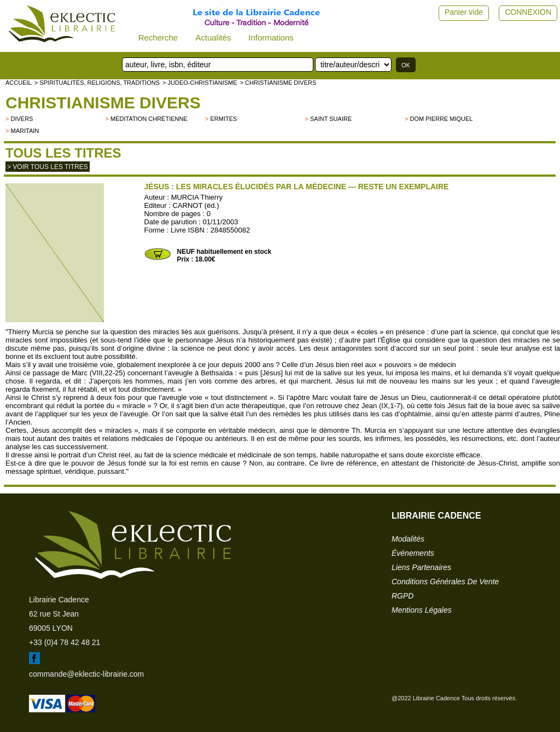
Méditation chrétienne (149, 119)
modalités (408, 539)
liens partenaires (421, 567)
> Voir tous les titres (48, 167)
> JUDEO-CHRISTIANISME (200, 83)
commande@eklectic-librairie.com (86, 674)
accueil (19, 83)
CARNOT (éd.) (196, 205)
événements (413, 553)
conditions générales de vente (445, 582)
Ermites (224, 119)
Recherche (158, 37)
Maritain (25, 131)
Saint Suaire (331, 119)
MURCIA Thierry (197, 197)
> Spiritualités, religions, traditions (97, 83)
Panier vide (464, 12)
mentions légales (422, 610)
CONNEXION (528, 12)
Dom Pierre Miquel (442, 119)
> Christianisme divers (278, 83)
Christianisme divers (103, 103)
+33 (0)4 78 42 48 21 (65, 642)
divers (22, 119)
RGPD (402, 596)
